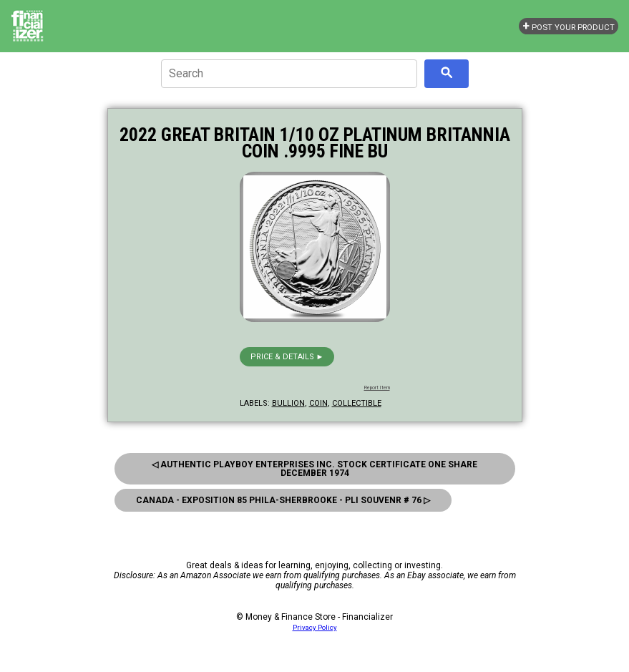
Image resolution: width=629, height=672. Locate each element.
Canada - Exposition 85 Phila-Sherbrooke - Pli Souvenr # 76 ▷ (283, 500)
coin (318, 403)
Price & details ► (287, 357)
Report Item (377, 388)
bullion (288, 403)
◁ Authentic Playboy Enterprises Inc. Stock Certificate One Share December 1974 (314, 469)
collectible (357, 403)
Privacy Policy (315, 627)
